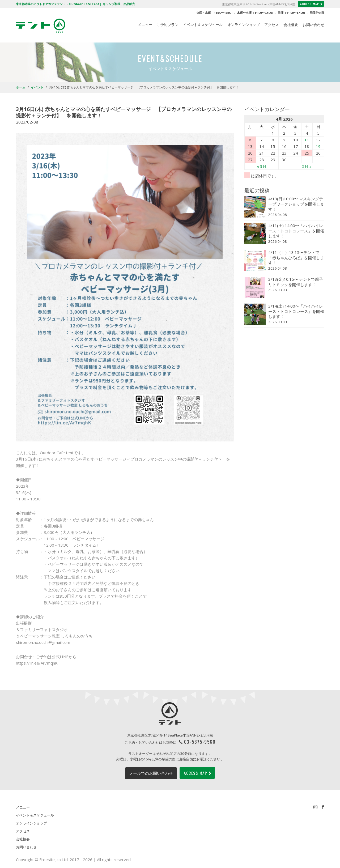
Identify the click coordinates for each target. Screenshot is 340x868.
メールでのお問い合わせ (151, 773)
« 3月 (262, 166)
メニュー (145, 25)
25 (307, 153)
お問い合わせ (313, 25)
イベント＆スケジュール (203, 25)
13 (250, 146)
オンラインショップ (244, 25)
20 (250, 153)
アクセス (271, 25)
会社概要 (291, 25)
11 (307, 140)
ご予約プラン (167, 25)
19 (318, 146)
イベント (37, 87)
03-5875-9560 (200, 742)
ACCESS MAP (311, 4)
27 (250, 160)
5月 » (307, 166)
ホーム (21, 87)
